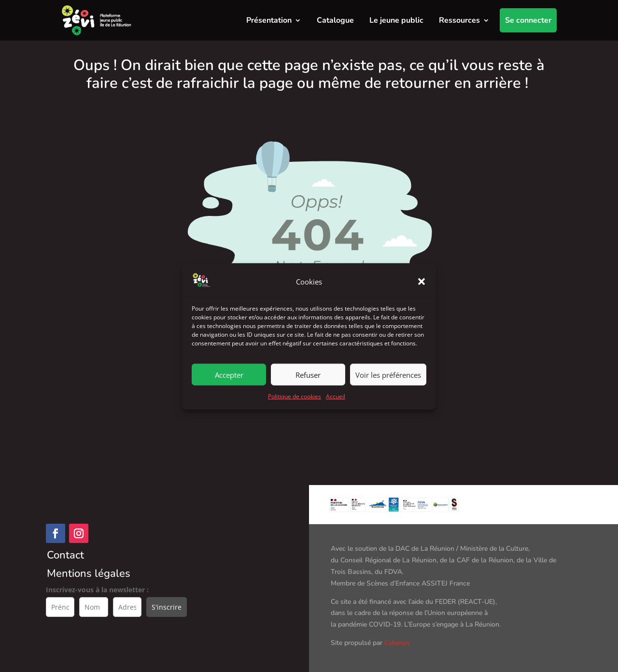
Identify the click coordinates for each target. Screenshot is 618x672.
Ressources (459, 20)
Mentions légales (89, 573)
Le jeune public (396, 20)
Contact (65, 555)
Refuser (308, 384)
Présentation (269, 20)
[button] (421, 291)
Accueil (336, 406)
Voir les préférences (388, 384)
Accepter (229, 384)
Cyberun (397, 643)
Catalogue (335, 20)
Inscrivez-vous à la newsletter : (97, 590)
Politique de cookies (295, 406)
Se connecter (528, 20)
